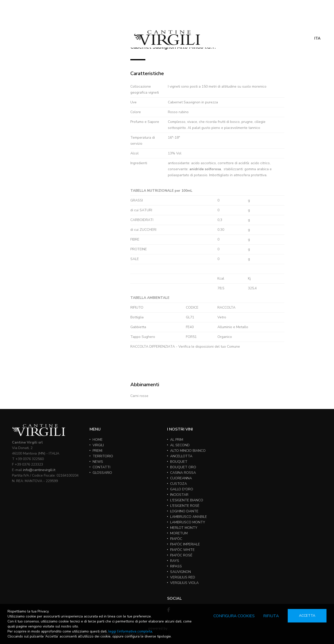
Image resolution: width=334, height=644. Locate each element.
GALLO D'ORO (182, 489)
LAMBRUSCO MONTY (188, 522)
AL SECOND (180, 445)
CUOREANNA (181, 478)
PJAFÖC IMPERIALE (185, 544)
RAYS (175, 561)
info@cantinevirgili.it (39, 470)
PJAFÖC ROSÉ (181, 555)
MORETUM (179, 533)
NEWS (98, 462)
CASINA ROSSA (183, 473)
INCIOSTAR (179, 495)
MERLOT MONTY (184, 528)
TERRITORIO (103, 456)
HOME (98, 440)
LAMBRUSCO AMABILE (189, 517)
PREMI (97, 451)
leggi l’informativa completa (130, 631)
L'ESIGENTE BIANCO (187, 500)
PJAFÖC (176, 539)
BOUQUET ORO (183, 467)
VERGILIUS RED (183, 577)
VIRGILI (98, 445)
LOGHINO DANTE (184, 511)
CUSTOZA (179, 484)
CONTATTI (101, 467)
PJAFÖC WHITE (182, 550)
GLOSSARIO (102, 473)
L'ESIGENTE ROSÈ (185, 506)
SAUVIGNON (181, 572)
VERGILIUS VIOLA (184, 583)
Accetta (307, 616)
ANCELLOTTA (181, 456)
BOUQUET (179, 462)
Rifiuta (271, 616)
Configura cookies (234, 616)
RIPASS (176, 566)
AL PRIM (177, 440)
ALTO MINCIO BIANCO (188, 451)
